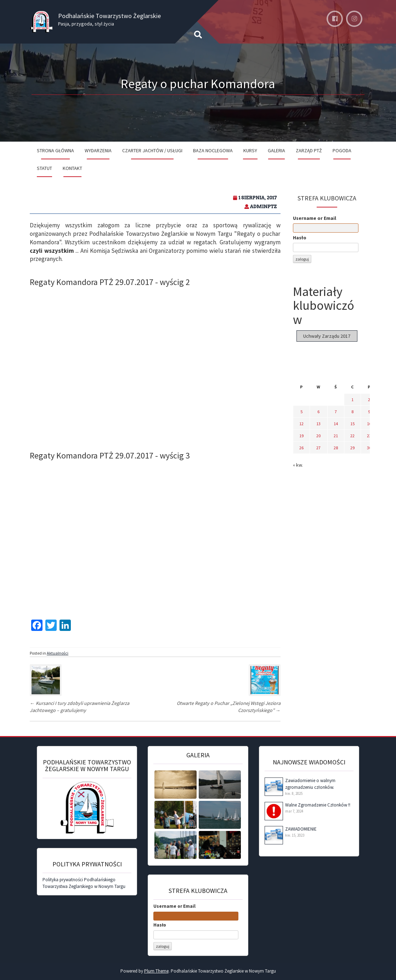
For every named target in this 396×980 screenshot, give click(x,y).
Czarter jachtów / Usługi (152, 150)
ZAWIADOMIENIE (301, 829)
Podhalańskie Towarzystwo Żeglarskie (109, 16)
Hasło (300, 238)
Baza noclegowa (213, 150)
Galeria (276, 150)
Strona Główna (55, 150)
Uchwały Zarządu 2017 (327, 336)
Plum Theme (156, 971)
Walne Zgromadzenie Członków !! (318, 805)
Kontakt (72, 168)
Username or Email (315, 218)
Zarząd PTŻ (309, 150)
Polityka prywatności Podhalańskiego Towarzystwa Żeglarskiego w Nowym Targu (84, 883)
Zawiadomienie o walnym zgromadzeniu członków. (310, 784)
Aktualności (58, 653)
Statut (44, 168)
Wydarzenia (98, 150)
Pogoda (342, 150)
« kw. (298, 465)
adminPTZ (264, 207)
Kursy (250, 150)
